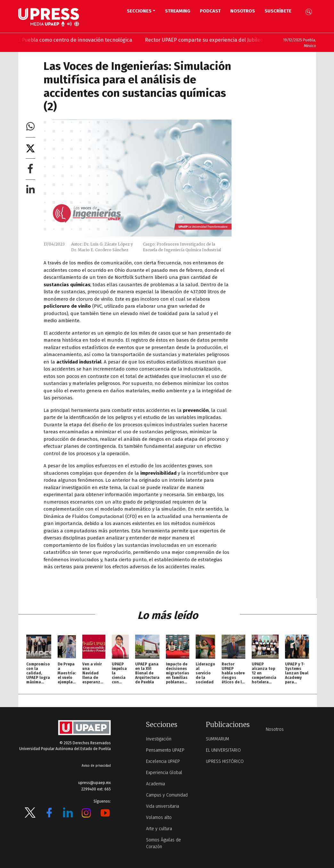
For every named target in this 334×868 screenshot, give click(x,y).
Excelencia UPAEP (163, 761)
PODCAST (210, 11)
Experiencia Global (164, 773)
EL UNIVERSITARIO (223, 750)
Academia (155, 784)
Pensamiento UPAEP (165, 750)
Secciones (139, 11)
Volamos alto (159, 818)
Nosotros (243, 11)
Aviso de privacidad (96, 766)
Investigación (159, 739)
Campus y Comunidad (167, 795)
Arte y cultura (159, 829)
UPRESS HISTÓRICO (225, 761)
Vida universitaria (163, 806)
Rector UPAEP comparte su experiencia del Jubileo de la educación (227, 40)
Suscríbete (278, 11)
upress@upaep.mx (94, 783)
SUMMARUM (218, 739)
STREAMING (178, 11)
